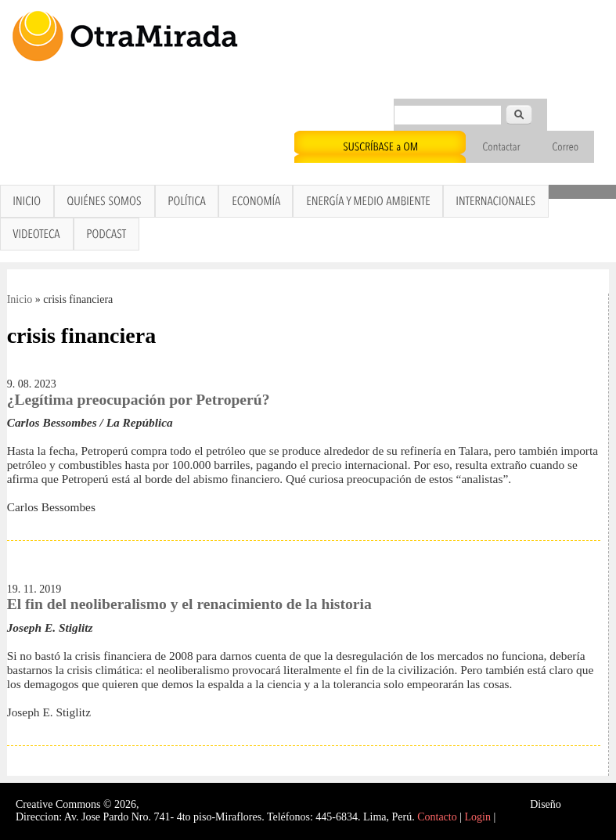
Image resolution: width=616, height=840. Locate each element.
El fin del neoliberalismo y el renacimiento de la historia (189, 604)
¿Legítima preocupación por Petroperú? (139, 400)
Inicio (20, 299)
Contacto (437, 817)
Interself (582, 804)
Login (478, 817)
